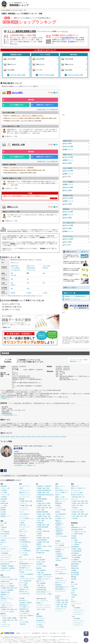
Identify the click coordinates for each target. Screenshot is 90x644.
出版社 (22, 576)
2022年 (13, 437)
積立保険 (74, 579)
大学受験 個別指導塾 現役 (44, 490)
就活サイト (58, 488)
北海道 (39, 503)
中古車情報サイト (24, 538)
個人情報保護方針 (36, 633)
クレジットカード (6, 551)
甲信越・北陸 (46, 505)
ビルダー (4, 616)
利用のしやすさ (30, 266)
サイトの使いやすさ (16, 270)
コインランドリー (24, 497)
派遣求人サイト (60, 516)
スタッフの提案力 (15, 268)
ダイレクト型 (6, 488)
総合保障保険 (75, 573)
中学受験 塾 (40, 523)
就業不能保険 (75, 564)
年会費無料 (5, 553)
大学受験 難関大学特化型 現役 (45, 495)
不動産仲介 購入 (5, 581)
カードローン (4, 547)
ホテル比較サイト (24, 607)
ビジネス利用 (24, 622)
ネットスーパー (24, 508)
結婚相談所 (58, 585)
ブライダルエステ (60, 567)
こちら (66, 31)
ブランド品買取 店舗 (25, 581)
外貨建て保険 (75, 568)
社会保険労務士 (47, 575)
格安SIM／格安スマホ (77, 495)
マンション (5, 579)
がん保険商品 (75, 560)
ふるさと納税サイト (25, 514)
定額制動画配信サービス (26, 563)
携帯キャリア (75, 486)
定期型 (79, 549)
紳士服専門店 (40, 621)
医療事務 (43, 570)
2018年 (33, 437)
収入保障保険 (76, 557)
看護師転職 (58, 503)
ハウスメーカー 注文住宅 (7, 612)
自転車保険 (4, 499)
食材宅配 (22, 499)
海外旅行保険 (4, 503)
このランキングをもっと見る (16, 75)
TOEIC (39, 575)
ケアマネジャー (48, 577)
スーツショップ (41, 623)
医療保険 (13, 293)
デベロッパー (6, 627)
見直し (28, 289)
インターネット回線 (77, 510)
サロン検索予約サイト (62, 574)
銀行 (3, 530)
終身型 (74, 549)
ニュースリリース (26, 633)
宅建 (39, 573)
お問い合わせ (45, 633)
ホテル (21, 620)
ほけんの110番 (67, 146)
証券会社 (4, 527)
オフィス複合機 (24, 587)
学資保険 (3, 514)
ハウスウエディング (61, 580)
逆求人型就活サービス (62, 490)
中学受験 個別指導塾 (42, 527)
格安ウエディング (60, 583)
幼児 (39, 562)
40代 (28, 283)
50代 (44, 283)
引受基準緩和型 (77, 551)
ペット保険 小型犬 (76, 542)
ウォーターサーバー (25, 486)
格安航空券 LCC (24, 609)
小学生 (50, 546)
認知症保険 (74, 566)
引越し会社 (22, 525)
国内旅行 (23, 603)
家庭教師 (39, 548)
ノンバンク (10, 549)
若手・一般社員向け (62, 558)
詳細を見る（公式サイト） (45, 105)
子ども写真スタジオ (25, 566)
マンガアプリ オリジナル (26, 579)
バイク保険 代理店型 (77, 534)
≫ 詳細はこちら (5, 398)
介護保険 (74, 570)
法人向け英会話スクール (43, 592)
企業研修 (58, 552)
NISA (2, 525)
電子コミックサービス (26, 570)
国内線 (22, 611)
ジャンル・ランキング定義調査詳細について (78, 361)
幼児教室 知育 (40, 553)
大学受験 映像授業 (42, 499)
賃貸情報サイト (5, 594)
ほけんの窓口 (17, 93)
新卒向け (59, 560)
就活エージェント (60, 486)
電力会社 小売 (23, 592)
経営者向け (60, 554)
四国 (74, 505)
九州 (16, 588)
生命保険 (29, 293)
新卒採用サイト (60, 524)
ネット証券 (4, 523)
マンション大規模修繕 (7, 590)
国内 (22, 618)
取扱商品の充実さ (16, 55)
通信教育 (39, 544)
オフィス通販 (23, 585)
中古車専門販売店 (26, 542)
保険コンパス (13, 207)
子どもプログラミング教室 (44, 594)
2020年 (23, 437)
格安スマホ (82, 497)
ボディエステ (59, 572)
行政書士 (40, 577)
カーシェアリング (24, 527)
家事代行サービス (24, 493)
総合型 (22, 572)
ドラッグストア (41, 618)
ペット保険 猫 (75, 545)
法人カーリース (60, 543)
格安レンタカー (24, 531)
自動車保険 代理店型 (77, 530)
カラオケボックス (60, 609)
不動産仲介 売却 (5, 577)
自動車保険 (4, 486)
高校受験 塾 (40, 501)
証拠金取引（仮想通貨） (9, 568)
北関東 (9, 618)
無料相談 (31, 100)
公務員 (39, 579)
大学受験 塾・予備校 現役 (44, 486)
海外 (26, 618)
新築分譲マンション (6, 607)
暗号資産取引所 (5, 564)
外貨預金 (3, 540)
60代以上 (13, 285)
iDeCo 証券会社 (5, 534)
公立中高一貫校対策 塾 (43, 531)
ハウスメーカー (6, 624)
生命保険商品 (75, 553)
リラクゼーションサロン (43, 605)
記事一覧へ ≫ (84, 252)
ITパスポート (46, 579)
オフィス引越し (24, 583)
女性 (28, 279)
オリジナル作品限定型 (27, 574)
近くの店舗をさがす (17, 105)
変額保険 (74, 577)
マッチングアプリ (60, 591)
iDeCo (73, 593)
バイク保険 (4, 493)
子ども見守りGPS (24, 594)
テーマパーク (59, 611)
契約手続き (74, 55)
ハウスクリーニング (25, 495)
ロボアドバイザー (6, 570)
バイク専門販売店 (26, 551)
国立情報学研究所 (68, 38)
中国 (86, 503)
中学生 (45, 546)
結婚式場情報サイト (61, 589)
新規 (12, 289)
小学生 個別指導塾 (42, 540)
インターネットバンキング (8, 538)
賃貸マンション (5, 597)
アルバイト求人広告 (61, 536)
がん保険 (45, 293)
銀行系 (4, 549)
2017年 (39, 437)
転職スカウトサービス (62, 499)
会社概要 (18, 633)
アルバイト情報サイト (62, 493)
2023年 (8, 437)
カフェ (21, 561)
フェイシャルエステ (61, 569)
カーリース (22, 533)
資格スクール (40, 581)
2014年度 (63, 437)
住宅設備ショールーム (7, 599)
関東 (12, 273)
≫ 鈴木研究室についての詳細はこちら (25, 465)
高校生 (39, 546)
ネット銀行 (4, 536)
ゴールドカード (6, 557)
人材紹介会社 (59, 531)
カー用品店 (39, 625)
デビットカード (5, 560)
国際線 (27, 611)
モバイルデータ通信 (77, 493)
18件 (56, 93)
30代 (12, 283)
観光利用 (23, 624)
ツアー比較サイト (24, 613)
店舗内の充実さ (15, 266)
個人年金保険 (75, 575)
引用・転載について (55, 633)
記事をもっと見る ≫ (70, 288)
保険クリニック (68, 149)
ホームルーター (76, 490)
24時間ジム (40, 603)
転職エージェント (60, 501)
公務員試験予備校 (41, 590)
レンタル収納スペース (27, 518)
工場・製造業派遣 (60, 514)
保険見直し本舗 (18, 145)
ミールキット (23, 503)
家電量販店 (39, 616)
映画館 (57, 598)
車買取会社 (22, 536)
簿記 (43, 573)
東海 (8, 588)
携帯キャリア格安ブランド (79, 488)
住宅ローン (4, 542)
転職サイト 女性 (60, 497)
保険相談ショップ (6, 516)
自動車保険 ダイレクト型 (78, 527)
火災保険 (3, 501)
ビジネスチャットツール (62, 547)
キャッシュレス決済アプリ (8, 562)
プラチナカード (78, 614)
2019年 (28, 437)
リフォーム (4, 601)
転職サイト (58, 495)
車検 (20, 557)
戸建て (11, 579)
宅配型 (22, 523)
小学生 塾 (39, 536)
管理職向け (60, 556)
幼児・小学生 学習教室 (43, 551)
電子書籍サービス (24, 568)
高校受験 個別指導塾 (42, 512)
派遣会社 (58, 512)
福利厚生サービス (24, 589)
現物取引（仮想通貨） (8, 566)
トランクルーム (24, 516)
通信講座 (39, 568)
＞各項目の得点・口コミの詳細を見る (47, 109)
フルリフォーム (6, 603)
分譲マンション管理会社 (7, 586)
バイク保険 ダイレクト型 (78, 532)
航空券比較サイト (24, 605)
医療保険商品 (75, 547)
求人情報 (63, 633)
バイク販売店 (23, 548)
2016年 (44, 437)
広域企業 (75, 508)
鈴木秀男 (71, 42)
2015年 (49, 437)
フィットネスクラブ (42, 601)
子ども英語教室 (41, 560)
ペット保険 (4, 505)
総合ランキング (15, 262)
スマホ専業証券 (5, 532)
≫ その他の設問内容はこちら (9, 415)
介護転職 (58, 505)
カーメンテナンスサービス (27, 559)
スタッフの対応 (45, 55)
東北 (5, 618)
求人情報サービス (60, 518)
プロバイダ (74, 499)
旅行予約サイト (24, 600)
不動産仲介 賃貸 (5, 592)
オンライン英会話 (41, 566)
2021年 (18, 437)
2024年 (2, 437)
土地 (16, 579)
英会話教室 (39, 564)
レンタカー (22, 529)
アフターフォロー (31, 270)
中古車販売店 (23, 540)
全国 (65, 607)
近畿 (44, 273)
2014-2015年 (56, 437)
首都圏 (4, 588)
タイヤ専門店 (40, 627)
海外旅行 (29, 603)
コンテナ (23, 520)
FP (38, 570)
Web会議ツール (60, 550)
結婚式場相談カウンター (62, 587)
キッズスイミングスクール (43, 607)
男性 (12, 279)
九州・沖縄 (13, 275)
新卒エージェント (60, 527)
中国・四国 (14, 620)
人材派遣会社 (59, 534)
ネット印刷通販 (60, 545)
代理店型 (4, 490)
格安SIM (75, 497)
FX (1, 545)
